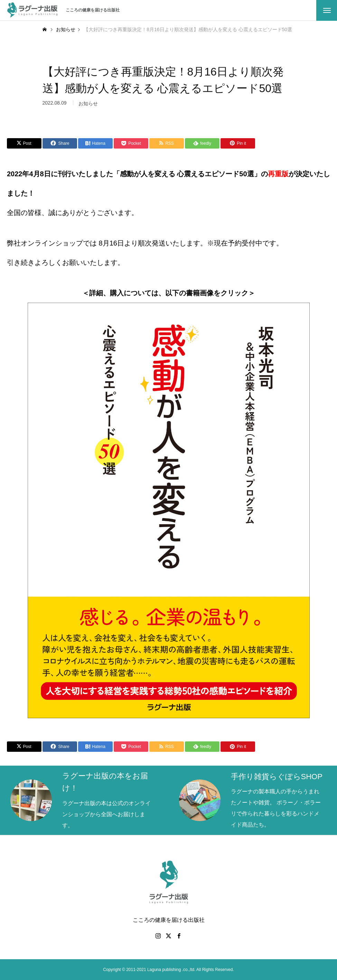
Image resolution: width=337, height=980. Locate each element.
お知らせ (88, 107)
